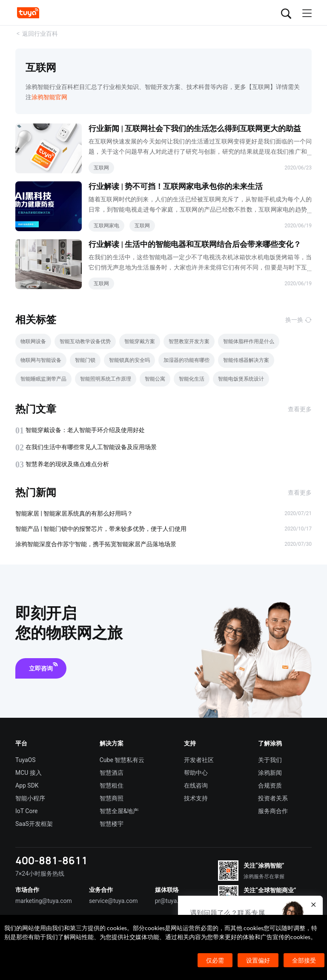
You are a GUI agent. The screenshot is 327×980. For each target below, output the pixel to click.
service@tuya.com (113, 901)
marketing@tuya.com (44, 901)
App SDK (27, 785)
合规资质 (270, 785)
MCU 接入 (29, 773)
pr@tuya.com (173, 901)
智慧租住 (112, 785)
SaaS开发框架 (34, 824)
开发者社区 (199, 760)
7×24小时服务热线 (40, 874)
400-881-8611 (52, 860)
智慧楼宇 (112, 824)
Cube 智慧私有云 (122, 760)
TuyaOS (26, 760)
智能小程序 (30, 798)
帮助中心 (196, 773)
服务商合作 (273, 811)
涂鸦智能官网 (49, 97)
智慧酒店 (112, 773)
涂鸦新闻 (270, 773)
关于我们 (270, 760)
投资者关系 (273, 798)
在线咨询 (196, 785)
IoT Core (26, 811)
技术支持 (196, 798)
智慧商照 (112, 798)
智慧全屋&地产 (119, 811)
